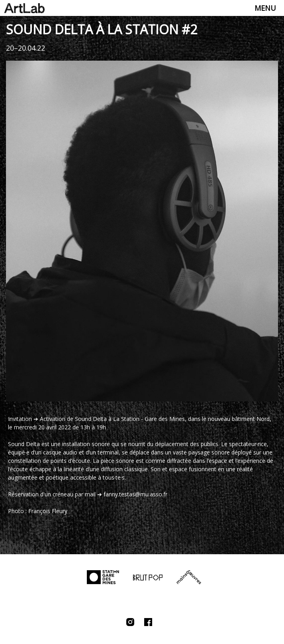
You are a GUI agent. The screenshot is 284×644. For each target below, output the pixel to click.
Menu (265, 8)
